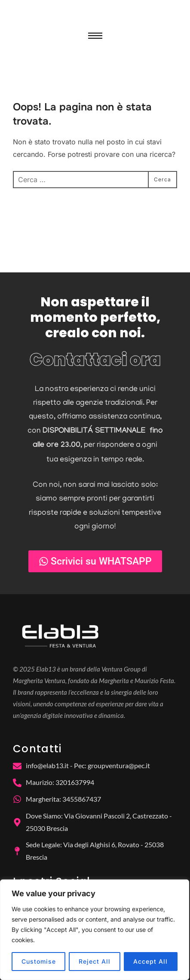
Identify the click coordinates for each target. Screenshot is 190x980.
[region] (95, 930)
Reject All (95, 961)
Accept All (150, 961)
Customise (39, 961)
